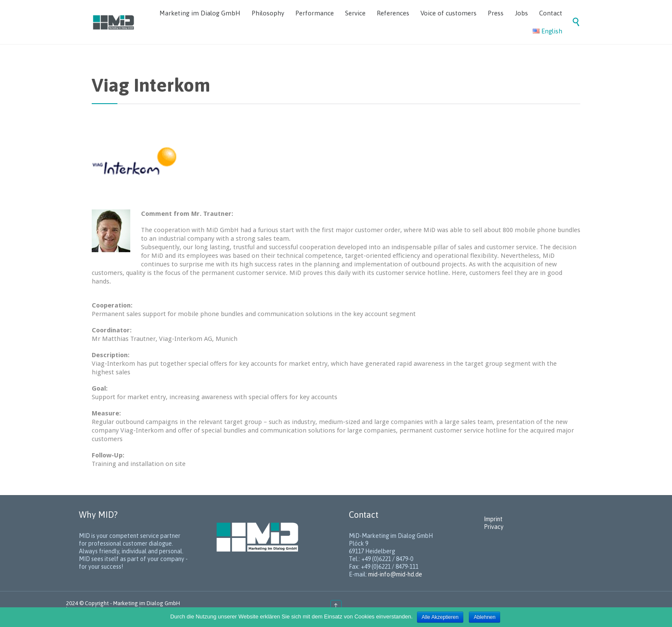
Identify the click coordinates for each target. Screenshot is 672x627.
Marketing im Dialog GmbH (147, 603)
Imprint (493, 519)
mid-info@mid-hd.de (395, 574)
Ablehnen (484, 617)
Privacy (494, 527)
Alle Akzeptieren (440, 617)
